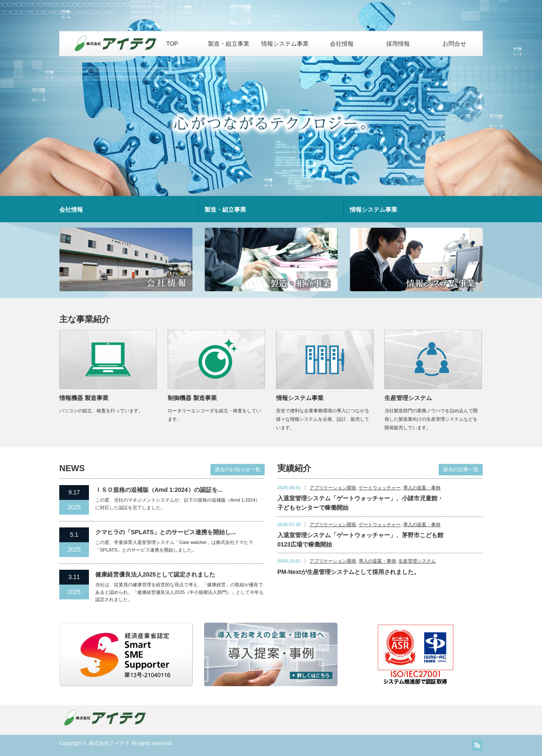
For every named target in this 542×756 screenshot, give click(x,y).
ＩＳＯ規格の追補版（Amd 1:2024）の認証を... (159, 490)
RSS (477, 745)
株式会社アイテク (109, 743)
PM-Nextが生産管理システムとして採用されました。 (348, 572)
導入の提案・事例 (422, 488)
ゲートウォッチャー (380, 488)
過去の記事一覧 (461, 469)
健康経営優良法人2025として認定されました (155, 574)
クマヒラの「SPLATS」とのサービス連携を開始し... (166, 532)
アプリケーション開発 (333, 488)
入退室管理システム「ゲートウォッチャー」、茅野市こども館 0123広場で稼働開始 (360, 540)
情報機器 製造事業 (84, 398)
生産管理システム (408, 398)
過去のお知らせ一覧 (238, 469)
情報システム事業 (285, 44)
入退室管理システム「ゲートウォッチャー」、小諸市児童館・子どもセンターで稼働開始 (360, 503)
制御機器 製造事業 (192, 398)
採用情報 (398, 44)
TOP (172, 44)
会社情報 (342, 44)
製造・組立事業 (229, 44)
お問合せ (454, 44)
